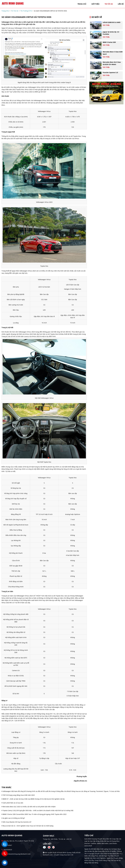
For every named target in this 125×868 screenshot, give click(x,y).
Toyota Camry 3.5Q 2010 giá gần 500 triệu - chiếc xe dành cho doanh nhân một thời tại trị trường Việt (37, 810)
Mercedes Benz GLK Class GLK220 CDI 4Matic (112, 63)
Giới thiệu (54, 839)
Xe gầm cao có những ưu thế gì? (13, 818)
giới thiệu (95, 4)
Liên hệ (69, 839)
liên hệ (121, 4)
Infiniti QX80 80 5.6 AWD (112, 22)
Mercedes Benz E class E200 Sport (113, 53)
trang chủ (82, 4)
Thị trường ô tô (26, 11)
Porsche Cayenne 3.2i (110, 72)
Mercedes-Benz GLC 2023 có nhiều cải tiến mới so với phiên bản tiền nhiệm (29, 807)
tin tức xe (109, 4)
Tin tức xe (62, 839)
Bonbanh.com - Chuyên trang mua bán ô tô (58, 855)
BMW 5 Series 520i (109, 42)
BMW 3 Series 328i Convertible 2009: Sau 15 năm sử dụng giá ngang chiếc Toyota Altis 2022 (34, 814)
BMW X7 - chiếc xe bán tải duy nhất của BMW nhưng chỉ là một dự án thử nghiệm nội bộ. (33, 799)
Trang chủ (46, 839)
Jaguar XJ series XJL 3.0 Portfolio (111, 33)
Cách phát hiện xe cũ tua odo (12, 803)
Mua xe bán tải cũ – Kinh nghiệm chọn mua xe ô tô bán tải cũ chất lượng (27, 826)
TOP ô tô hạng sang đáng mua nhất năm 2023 (18, 795)
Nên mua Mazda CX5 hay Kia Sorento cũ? (16, 822)
